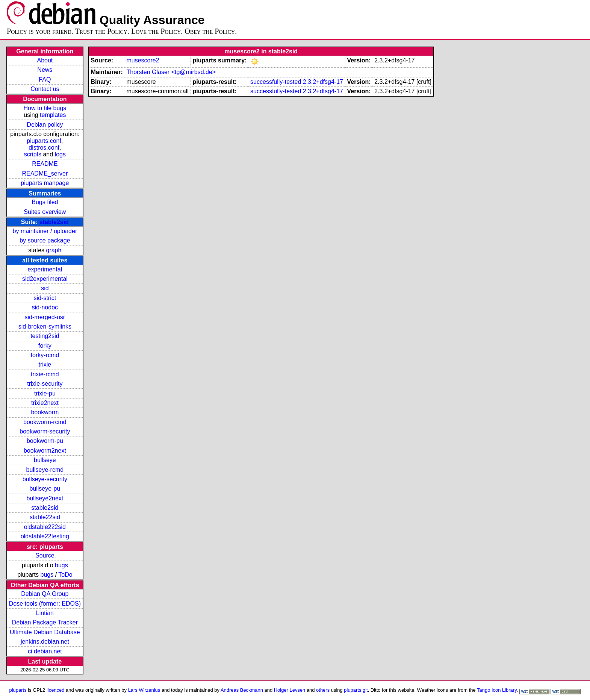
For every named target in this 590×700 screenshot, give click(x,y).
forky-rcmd (45, 355)
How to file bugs (45, 108)
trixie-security (45, 384)
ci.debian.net (45, 651)
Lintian (45, 613)
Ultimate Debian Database (45, 632)
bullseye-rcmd (45, 470)
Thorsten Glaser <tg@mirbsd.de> (171, 72)
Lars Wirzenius (144, 690)
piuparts (18, 690)
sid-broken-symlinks (45, 327)
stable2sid (54, 222)
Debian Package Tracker (45, 622)
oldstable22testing (45, 536)
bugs (61, 565)
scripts (33, 154)
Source (45, 555)
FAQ (45, 80)
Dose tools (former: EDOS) (45, 604)
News (45, 70)
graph (54, 250)
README (45, 164)
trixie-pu (45, 393)
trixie (45, 364)
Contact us (45, 89)
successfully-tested (276, 82)
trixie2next (45, 403)
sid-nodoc (45, 307)
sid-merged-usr (45, 317)
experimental (45, 269)
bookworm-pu (45, 441)
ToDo (65, 575)
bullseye (45, 460)
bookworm (45, 412)
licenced (56, 690)
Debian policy (45, 125)
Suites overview (45, 212)
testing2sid (45, 336)
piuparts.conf (44, 141)
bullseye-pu (45, 489)
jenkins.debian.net (45, 642)
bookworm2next (45, 451)
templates (53, 115)
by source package (45, 240)
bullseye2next (45, 498)
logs (60, 154)
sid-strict (45, 298)
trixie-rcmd (45, 374)
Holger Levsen (290, 690)
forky (45, 346)
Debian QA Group (45, 594)
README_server (45, 173)
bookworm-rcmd (45, 422)
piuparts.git (356, 690)
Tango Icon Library (497, 690)
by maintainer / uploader (45, 231)
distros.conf (44, 148)
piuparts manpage (45, 183)
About (45, 60)
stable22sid (45, 517)
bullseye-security (45, 479)
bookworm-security (45, 431)
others (323, 690)
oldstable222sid (45, 527)
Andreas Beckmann (242, 690)
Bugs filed (45, 202)
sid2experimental (45, 279)
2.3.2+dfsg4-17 (323, 82)
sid (45, 288)
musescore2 (143, 60)
